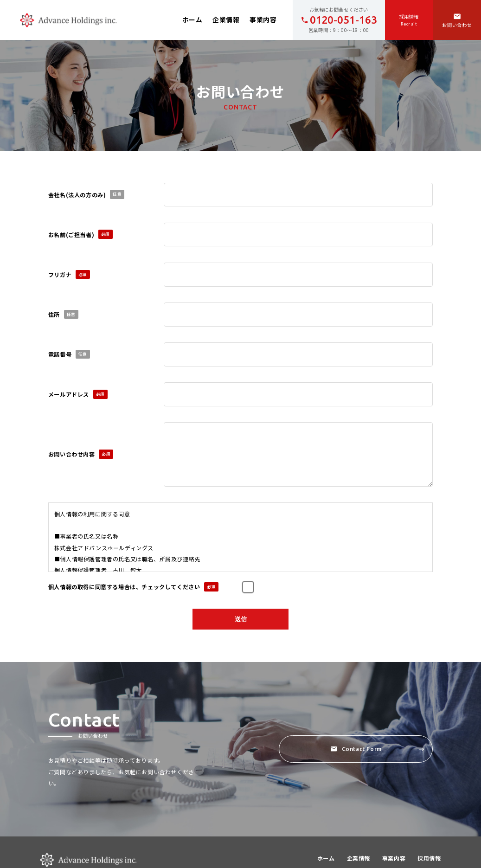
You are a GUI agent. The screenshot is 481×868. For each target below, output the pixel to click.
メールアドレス (78, 394)
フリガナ (69, 275)
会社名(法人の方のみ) (87, 194)
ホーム (192, 19)
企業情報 (226, 19)
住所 (63, 315)
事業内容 (263, 19)
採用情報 (429, 859)
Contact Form (377, 750)
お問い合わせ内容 (81, 454)
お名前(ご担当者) (80, 234)
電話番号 (69, 354)
